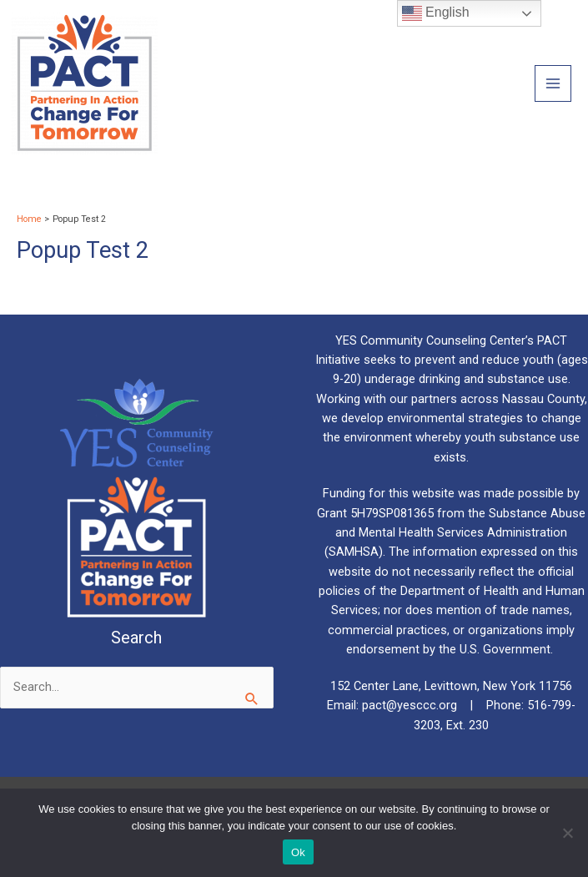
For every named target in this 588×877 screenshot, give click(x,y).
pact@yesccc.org (411, 705)
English (436, 13)
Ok (298, 852)
